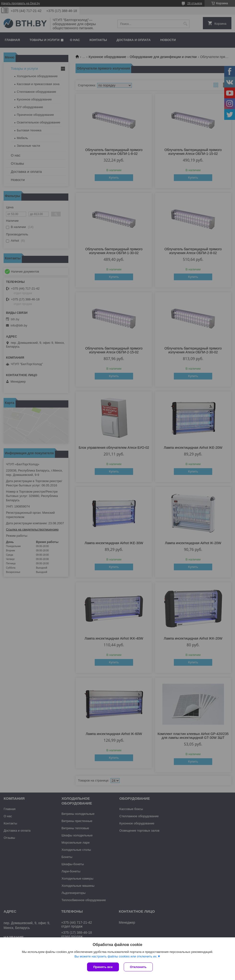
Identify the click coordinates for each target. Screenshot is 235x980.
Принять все (103, 967)
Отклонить (138, 967)
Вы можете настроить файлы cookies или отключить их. (116, 956)
